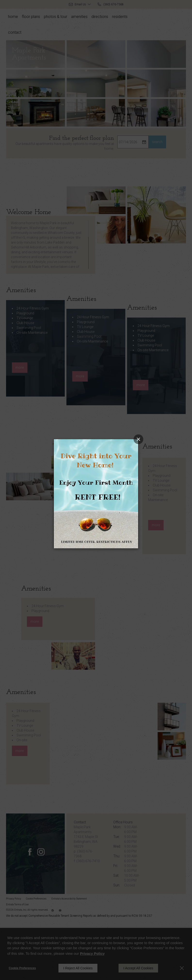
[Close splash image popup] (138, 439)
